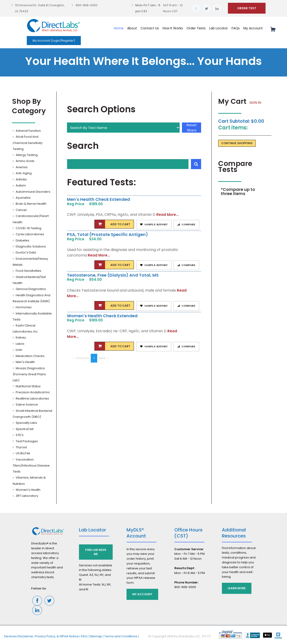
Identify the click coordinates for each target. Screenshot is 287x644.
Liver (19, 350)
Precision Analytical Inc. (33, 392)
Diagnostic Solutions (30, 246)
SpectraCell (24, 429)
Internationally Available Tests (32, 316)
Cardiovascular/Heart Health (31, 219)
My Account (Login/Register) (54, 41)
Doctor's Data (26, 252)
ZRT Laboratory (27, 496)
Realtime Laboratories (32, 398)
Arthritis (21, 179)
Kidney (20, 337)
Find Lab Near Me (96, 552)
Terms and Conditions (121, 636)
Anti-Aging (23, 173)
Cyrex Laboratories (30, 234)
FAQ (84, 636)
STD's (19, 435)
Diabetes (22, 240)
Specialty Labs (26, 423)
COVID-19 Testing (28, 228)
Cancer (21, 210)
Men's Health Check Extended (98, 199)
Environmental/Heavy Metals (30, 262)
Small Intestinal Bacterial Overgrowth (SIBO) (32, 414)
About (132, 28)
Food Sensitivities (28, 271)
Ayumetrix (23, 198)
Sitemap (96, 636)
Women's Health (28, 490)
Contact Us (150, 28)
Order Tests (196, 28)
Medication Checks (30, 356)
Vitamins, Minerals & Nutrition (29, 481)
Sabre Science (26, 404)
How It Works (173, 28)
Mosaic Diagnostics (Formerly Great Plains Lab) (29, 374)
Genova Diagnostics (30, 289)
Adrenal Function (28, 131)
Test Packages (26, 441)
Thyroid (21, 447)
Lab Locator (219, 28)
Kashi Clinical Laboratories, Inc (25, 328)
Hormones (23, 307)
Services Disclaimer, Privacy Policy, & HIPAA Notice (41, 636)
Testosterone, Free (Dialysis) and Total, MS (113, 275)
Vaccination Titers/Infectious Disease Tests (31, 465)
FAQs (236, 28)
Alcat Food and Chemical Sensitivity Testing (28, 143)
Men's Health (25, 362)
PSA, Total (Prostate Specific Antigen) (107, 234)
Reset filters (192, 128)
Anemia (21, 167)
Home (119, 28)
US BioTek (23, 453)
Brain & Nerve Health (31, 204)
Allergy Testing (26, 155)
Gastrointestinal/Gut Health (29, 280)
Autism (20, 185)
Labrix (20, 344)
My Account (253, 28)
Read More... (168, 215)
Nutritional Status (28, 386)
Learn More (237, 588)
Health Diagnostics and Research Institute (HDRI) (32, 298)
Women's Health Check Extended (102, 316)
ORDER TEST (247, 8)
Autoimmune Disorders (33, 192)
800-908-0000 (87, 5)
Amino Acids (25, 161)
